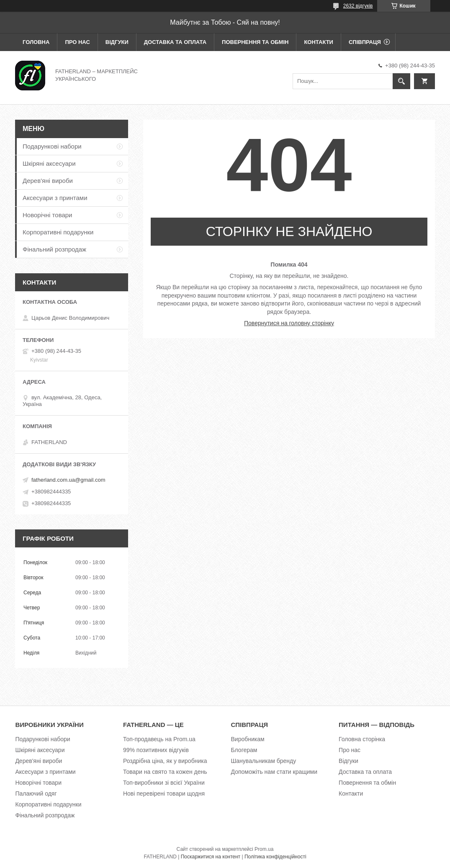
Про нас (77, 42)
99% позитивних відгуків (156, 750)
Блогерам (244, 750)
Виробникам (248, 739)
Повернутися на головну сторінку (289, 323)
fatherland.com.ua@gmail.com (68, 480)
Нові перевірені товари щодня (164, 794)
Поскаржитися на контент (211, 857)
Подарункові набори (52, 146)
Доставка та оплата (175, 42)
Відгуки (117, 42)
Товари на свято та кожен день (165, 772)
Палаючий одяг (36, 794)
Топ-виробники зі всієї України (164, 783)
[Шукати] (401, 81)
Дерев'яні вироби (48, 181)
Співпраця (365, 42)
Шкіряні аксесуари (49, 163)
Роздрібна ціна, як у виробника (165, 761)
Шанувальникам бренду (264, 761)
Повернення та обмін (255, 42)
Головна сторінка (362, 739)
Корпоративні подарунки (58, 232)
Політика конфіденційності (275, 857)
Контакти (319, 42)
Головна (36, 42)
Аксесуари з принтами (55, 198)
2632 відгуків (358, 6)
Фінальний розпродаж (54, 249)
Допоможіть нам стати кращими (274, 772)
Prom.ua (264, 849)
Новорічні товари (48, 215)
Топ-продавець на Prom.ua (159, 739)
